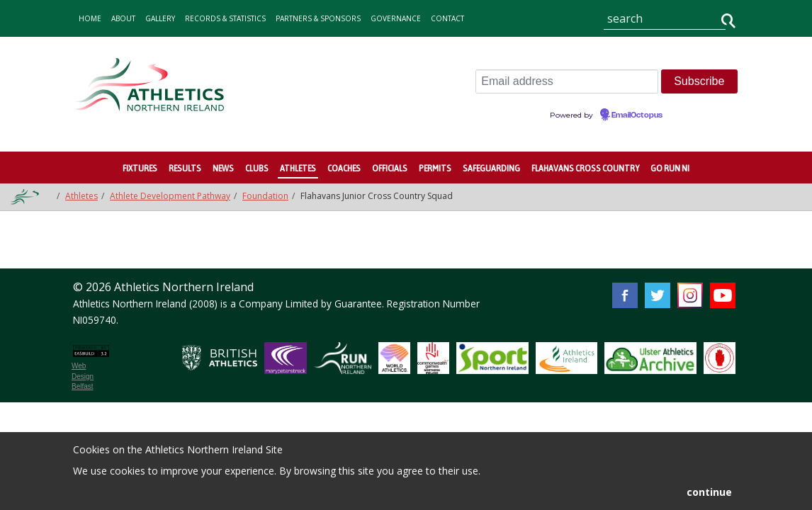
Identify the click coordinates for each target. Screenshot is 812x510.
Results (185, 168)
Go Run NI (670, 168)
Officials (390, 168)
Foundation (265, 196)
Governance (396, 18)
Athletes (298, 168)
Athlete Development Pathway (170, 196)
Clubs (257, 168)
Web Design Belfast (83, 376)
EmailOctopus (637, 115)
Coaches (344, 168)
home (90, 18)
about (123, 18)
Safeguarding (491, 168)
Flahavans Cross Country (585, 168)
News (223, 168)
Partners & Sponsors (318, 18)
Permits (435, 168)
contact (447, 18)
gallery (160, 18)
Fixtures (140, 168)
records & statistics (225, 18)
